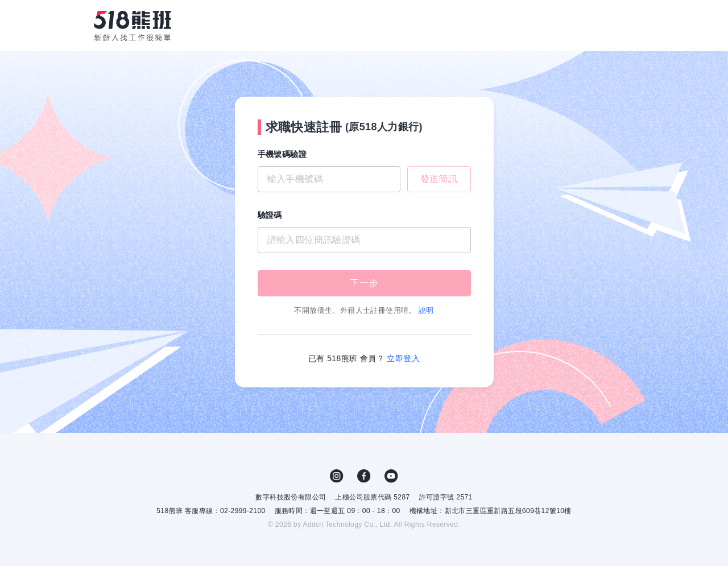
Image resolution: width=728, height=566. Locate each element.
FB (364, 476)
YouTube (391, 476)
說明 (426, 310)
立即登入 (403, 358)
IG (337, 476)
